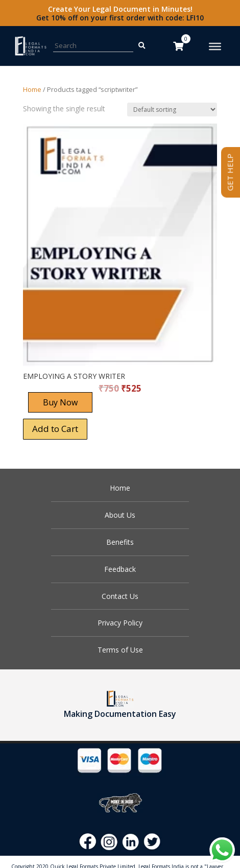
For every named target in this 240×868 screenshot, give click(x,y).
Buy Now (60, 402)
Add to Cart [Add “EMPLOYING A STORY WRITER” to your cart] (55, 429)
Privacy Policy (120, 623)
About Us (120, 515)
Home (32, 89)
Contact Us (120, 596)
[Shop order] (172, 110)
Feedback (120, 569)
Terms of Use (120, 650)
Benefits (120, 542)
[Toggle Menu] (215, 46)
